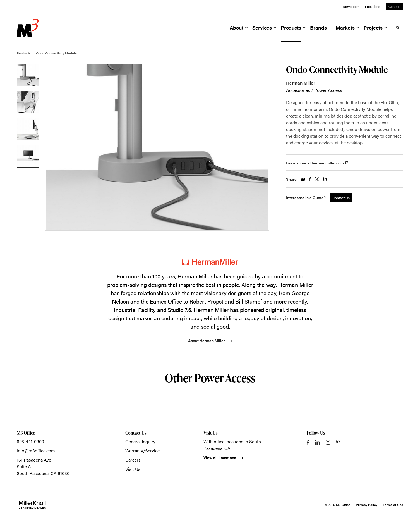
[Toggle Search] (398, 28)
